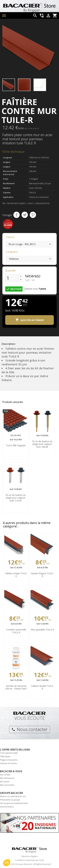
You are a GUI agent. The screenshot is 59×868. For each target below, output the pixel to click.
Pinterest (33, 215)
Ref (4, 203)
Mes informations (7, 778)
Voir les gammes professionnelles (14, 803)
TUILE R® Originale (16, 445)
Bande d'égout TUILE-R (42, 575)
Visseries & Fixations (8, 763)
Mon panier (5, 782)
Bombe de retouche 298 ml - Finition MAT (16, 687)
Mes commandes (7, 785)
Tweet (25, 215)
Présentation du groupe (10, 800)
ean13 (31, 203)
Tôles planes (5, 756)
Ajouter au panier (30, 320)
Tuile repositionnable (9, 753)
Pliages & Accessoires (9, 760)
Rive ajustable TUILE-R (42, 630)
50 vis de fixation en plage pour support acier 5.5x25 (16, 498)
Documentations (7, 807)
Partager (17, 215)
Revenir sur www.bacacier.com (13, 796)
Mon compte (5, 775)
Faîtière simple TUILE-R (16, 575)
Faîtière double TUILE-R (42, 687)
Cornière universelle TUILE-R (16, 631)
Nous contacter (29, 729)
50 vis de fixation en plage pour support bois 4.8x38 (42, 444)
